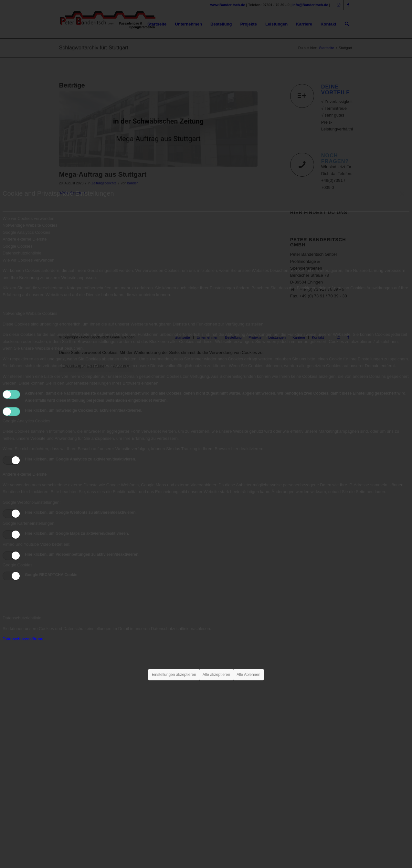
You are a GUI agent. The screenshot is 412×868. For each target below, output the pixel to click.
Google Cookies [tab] (18, 246)
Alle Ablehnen (248, 675)
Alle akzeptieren (216, 675)
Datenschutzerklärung (23, 639)
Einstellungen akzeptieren (174, 675)
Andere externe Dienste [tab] (25, 239)
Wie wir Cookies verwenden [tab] (28, 218)
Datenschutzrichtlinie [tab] (22, 253)
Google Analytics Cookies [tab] (26, 232)
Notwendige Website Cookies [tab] (30, 225)
